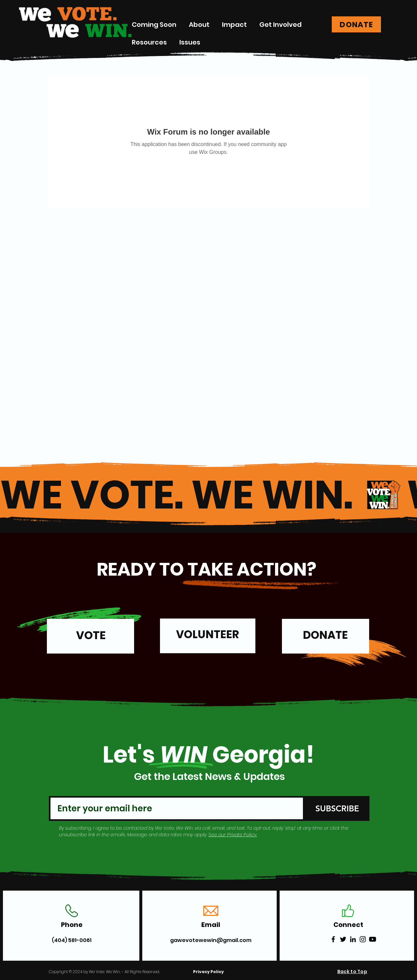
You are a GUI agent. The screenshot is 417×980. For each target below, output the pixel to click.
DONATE (325, 635)
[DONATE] (356, 24)
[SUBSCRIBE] (337, 808)
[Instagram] (363, 939)
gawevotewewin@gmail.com (211, 940)
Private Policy (242, 835)
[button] (234, 25)
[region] (90, 639)
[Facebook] (333, 939)
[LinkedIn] (353, 939)
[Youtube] (373, 939)
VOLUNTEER (208, 634)
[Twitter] (343, 939)
